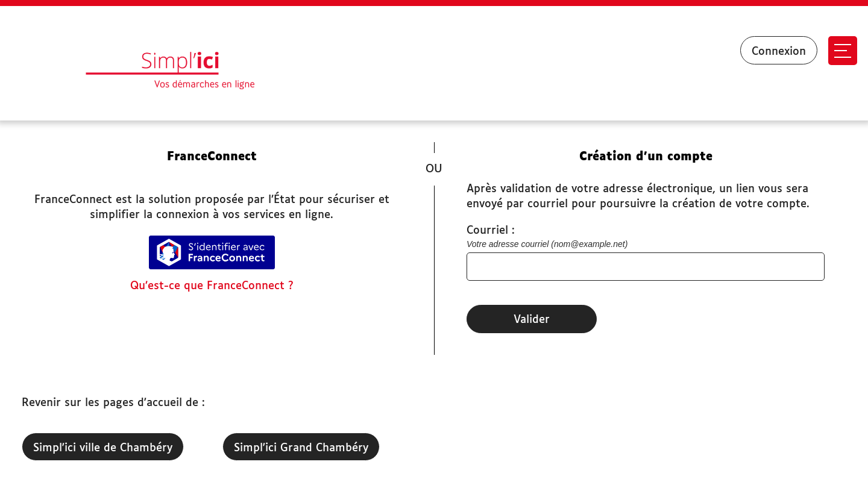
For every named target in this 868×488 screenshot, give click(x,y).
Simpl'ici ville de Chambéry (103, 448)
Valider (532, 320)
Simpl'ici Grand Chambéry (301, 448)
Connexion (779, 52)
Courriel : (491, 231)
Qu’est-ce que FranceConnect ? (212, 286)
